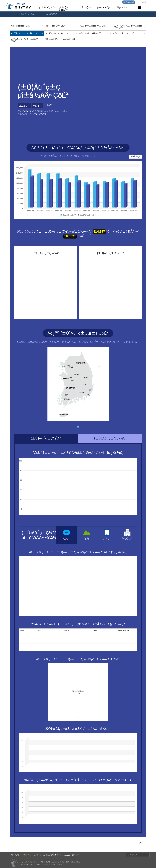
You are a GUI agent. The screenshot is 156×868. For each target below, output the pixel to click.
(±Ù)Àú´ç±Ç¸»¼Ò (110, 438)
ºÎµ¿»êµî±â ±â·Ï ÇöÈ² (21, 26)
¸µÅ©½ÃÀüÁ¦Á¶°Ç (50, 855)
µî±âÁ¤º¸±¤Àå (19, 6)
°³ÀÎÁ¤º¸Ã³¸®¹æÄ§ (31, 855)
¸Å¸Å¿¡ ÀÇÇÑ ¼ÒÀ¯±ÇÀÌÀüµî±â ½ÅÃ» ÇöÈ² (128, 27)
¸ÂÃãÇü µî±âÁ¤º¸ (28, 14)
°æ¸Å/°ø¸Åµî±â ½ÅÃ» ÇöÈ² (57, 33)
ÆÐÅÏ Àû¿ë (135, 157)
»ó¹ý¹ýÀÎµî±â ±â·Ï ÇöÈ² (124, 33)
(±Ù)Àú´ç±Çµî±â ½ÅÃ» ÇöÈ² (25, 33)
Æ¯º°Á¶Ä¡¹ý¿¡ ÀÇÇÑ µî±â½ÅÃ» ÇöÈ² (25, 40)
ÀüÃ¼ (66, 539)
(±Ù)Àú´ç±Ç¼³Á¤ (46, 438)
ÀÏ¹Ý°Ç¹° (107, 539)
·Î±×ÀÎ (143, 2)
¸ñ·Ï (141, 843)
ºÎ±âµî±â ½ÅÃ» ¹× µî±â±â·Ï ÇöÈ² (61, 39)
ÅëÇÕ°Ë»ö (145, 8)
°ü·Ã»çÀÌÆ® (132, 855)
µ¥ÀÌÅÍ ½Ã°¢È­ (51, 14)
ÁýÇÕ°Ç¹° (127, 539)
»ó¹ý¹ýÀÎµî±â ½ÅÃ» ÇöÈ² (90, 33)
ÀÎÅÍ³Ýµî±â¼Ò (129, 2)
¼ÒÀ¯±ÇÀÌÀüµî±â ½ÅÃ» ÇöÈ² (93, 26)
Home (14, 14)
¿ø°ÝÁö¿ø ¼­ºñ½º (58, 862)
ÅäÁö (87, 539)
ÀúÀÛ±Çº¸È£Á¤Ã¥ (70, 855)
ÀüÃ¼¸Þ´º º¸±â (139, 8)
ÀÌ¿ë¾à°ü (15, 855)
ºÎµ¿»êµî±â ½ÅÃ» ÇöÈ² (55, 26)
